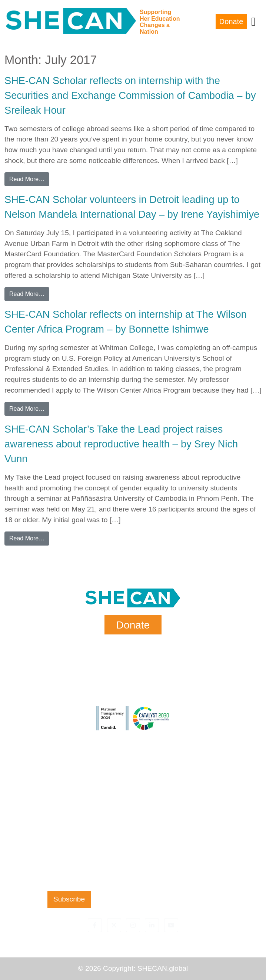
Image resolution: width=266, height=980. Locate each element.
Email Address (69, 830)
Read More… (29, 178)
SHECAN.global (163, 968)
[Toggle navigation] (253, 21)
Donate (231, 21)
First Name (69, 770)
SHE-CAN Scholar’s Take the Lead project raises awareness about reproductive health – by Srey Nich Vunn (121, 444)
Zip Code (69, 860)
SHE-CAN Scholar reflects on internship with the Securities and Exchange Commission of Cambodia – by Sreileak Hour (130, 95)
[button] (95, 925)
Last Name (69, 800)
